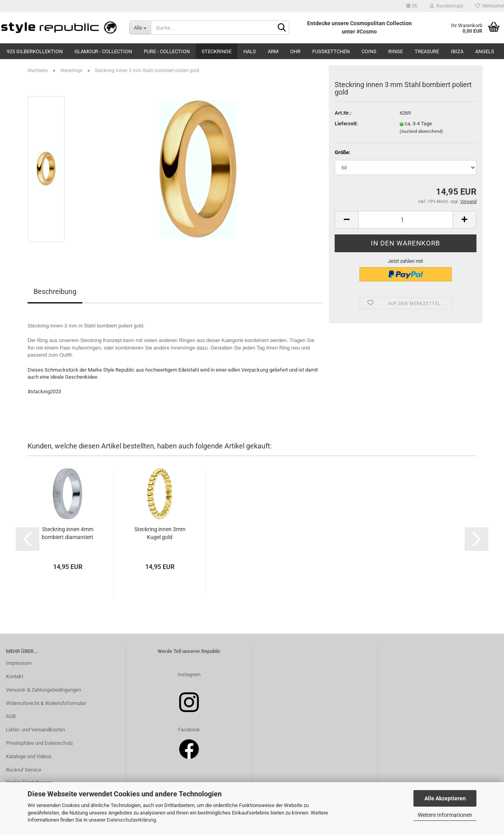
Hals (250, 51)
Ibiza (457, 51)
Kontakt (15, 676)
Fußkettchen (331, 51)
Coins (369, 51)
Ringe (396, 51)
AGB (11, 716)
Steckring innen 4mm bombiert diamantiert (68, 533)
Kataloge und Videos (29, 756)
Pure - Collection (167, 51)
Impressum (19, 663)
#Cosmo (367, 32)
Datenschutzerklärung (131, 820)
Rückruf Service (24, 770)
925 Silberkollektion (35, 51)
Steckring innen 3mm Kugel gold (160, 533)
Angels (485, 51)
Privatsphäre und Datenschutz (39, 743)
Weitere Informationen (445, 815)
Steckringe (217, 51)
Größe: (343, 152)
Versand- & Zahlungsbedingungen (44, 690)
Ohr (295, 51)
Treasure (427, 51)
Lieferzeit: (346, 124)
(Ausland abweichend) (421, 131)
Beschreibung (55, 291)
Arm (273, 51)
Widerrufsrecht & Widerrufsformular (46, 703)
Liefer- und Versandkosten (35, 730)
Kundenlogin (447, 6)
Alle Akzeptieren (445, 798)
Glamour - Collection (103, 51)
